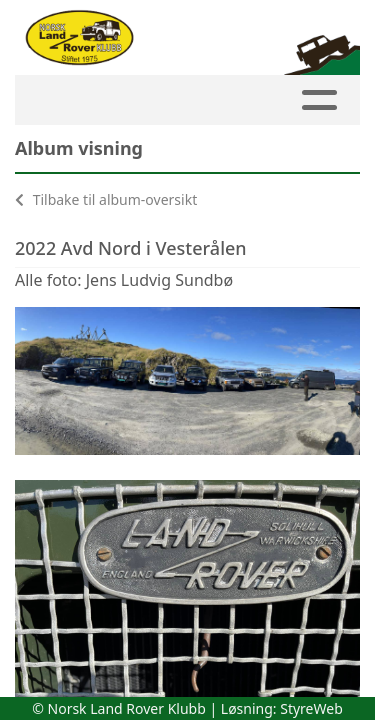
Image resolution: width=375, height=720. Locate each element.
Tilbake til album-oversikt (106, 199)
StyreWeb (311, 708)
